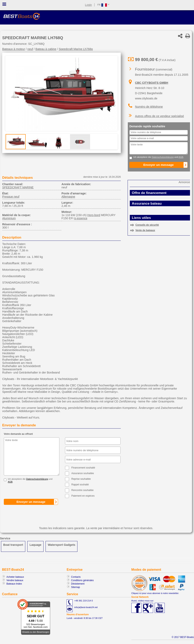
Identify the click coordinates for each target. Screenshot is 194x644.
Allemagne (68, 197)
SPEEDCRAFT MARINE (18, 187)
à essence (81, 218)
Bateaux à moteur (14, 49)
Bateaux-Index (14, 584)
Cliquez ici (136, 593)
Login (88, 5)
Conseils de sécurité (147, 225)
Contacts (76, 577)
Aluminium (9, 218)
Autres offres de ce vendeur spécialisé (159, 116)
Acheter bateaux (15, 577)
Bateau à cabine (46, 49)
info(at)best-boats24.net (86, 607)
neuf (30, 49)
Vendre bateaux (15, 580)
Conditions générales (82, 580)
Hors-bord (94, 215)
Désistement (78, 584)
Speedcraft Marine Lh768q (76, 49)
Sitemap (75, 587)
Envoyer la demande (19, 425)
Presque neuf (11, 197)
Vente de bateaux (145, 230)
